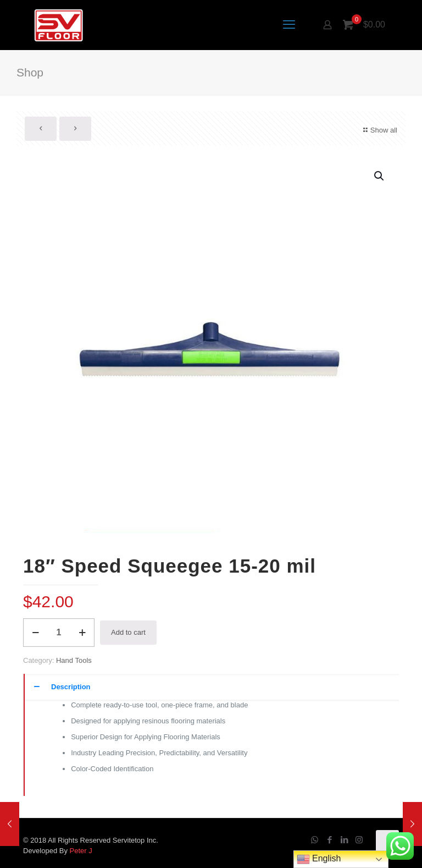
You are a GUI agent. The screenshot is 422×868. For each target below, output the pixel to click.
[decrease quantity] (35, 633)
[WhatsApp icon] (315, 840)
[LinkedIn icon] (344, 840)
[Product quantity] (59, 633)
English (319, 859)
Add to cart (128, 632)
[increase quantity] (82, 633)
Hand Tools (74, 660)
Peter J (81, 851)
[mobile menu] (289, 25)
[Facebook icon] (329, 840)
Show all (379, 130)
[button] (380, 176)
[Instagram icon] (359, 840)
